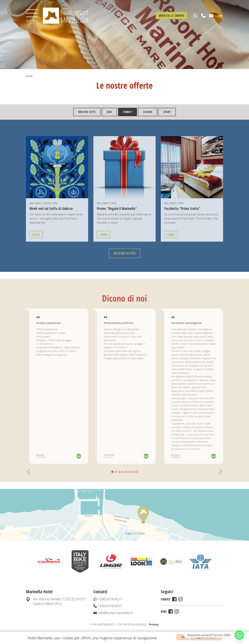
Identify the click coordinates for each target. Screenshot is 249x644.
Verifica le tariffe (171, 15)
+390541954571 (108, 600)
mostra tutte (87, 112)
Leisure (148, 112)
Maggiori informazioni (207, 638)
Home (29, 76)
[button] (116, 479)
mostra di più (124, 260)
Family (38, 209)
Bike (109, 112)
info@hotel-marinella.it (113, 614)
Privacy (154, 626)
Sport (167, 112)
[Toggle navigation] (32, 16)
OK (187, 638)
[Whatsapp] (239, 635)
